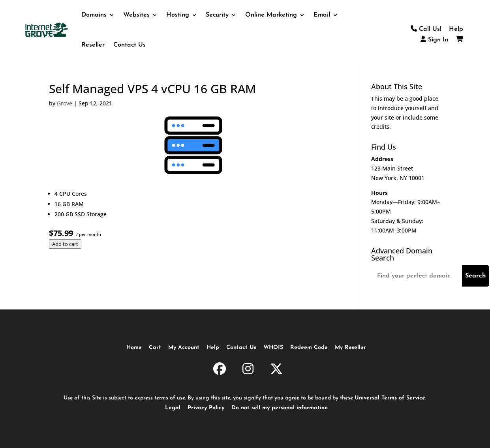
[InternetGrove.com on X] (276, 370)
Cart (155, 348)
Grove (65, 103)
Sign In (434, 40)
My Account (184, 348)
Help (456, 29)
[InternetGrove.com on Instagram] (248, 370)
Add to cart (65, 244)
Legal (173, 408)
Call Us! (426, 29)
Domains (94, 15)
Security (217, 15)
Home (134, 348)
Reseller (93, 45)
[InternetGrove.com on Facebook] (220, 370)
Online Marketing (271, 15)
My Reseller (350, 348)
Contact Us (130, 45)
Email (322, 15)
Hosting (178, 15)
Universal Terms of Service (390, 398)
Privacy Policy (206, 408)
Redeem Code (309, 348)
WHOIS (273, 348)
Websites (136, 15)
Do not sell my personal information (280, 408)
